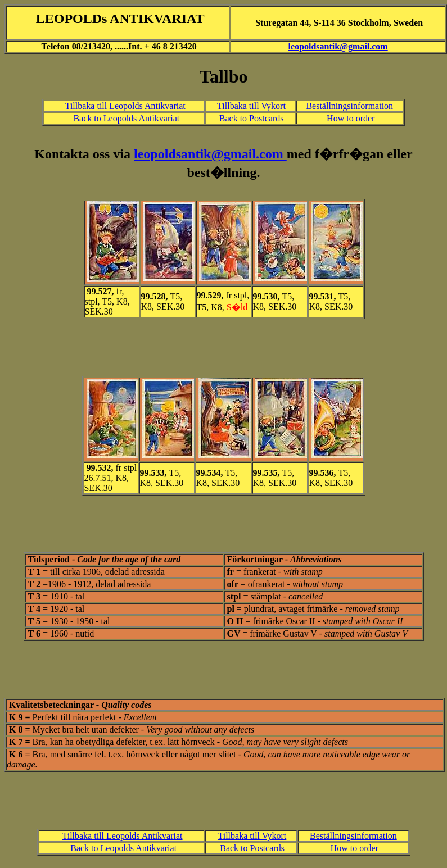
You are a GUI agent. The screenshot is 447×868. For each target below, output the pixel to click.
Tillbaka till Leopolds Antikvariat (125, 106)
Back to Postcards (252, 118)
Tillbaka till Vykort (251, 106)
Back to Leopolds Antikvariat (125, 118)
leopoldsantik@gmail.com (338, 46)
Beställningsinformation (349, 106)
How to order (351, 118)
